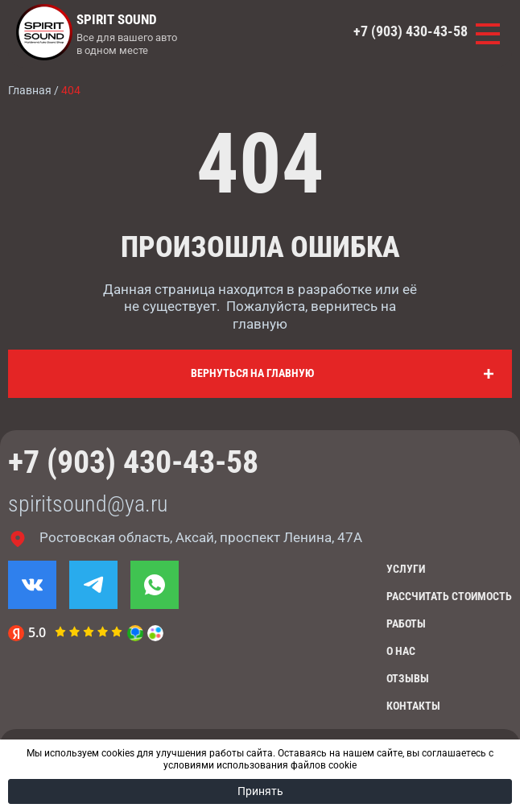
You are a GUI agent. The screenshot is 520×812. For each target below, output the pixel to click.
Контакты (413, 706)
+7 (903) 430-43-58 (411, 31)
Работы (406, 623)
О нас (401, 651)
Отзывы (408, 678)
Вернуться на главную (252, 373)
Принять (260, 791)
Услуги (406, 569)
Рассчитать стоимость (449, 596)
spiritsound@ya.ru (88, 504)
